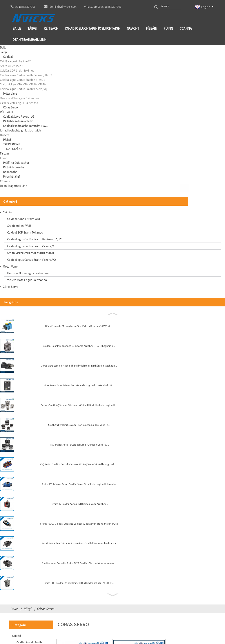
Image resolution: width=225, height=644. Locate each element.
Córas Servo (45, 49)
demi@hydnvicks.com (118, 612)
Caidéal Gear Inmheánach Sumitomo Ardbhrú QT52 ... (137, 207)
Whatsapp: (103, 7)
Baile (14, 49)
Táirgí (27, 49)
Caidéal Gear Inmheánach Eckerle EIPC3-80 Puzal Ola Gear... (191, 139)
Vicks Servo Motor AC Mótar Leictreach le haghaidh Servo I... (191, 207)
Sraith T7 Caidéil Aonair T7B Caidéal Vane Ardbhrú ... (37, 421)
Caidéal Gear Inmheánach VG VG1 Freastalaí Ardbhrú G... (82, 139)
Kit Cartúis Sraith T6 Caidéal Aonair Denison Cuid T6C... (38, 362)
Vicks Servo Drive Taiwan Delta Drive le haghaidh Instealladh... (137, 139)
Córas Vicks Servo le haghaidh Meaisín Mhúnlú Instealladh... (83, 207)
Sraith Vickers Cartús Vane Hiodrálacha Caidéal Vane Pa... (38, 342)
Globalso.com (123, 623)
